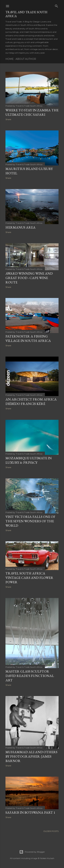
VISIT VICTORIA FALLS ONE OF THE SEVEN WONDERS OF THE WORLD (30, 521)
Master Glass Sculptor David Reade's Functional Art (30, 676)
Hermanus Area (20, 227)
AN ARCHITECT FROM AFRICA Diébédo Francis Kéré (31, 401)
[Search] (56, 5)
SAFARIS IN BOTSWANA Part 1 (30, 812)
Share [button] (8, 119)
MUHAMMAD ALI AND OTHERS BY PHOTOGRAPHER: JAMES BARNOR (31, 756)
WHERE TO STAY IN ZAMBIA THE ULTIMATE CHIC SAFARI (32, 112)
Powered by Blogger (32, 852)
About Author (26, 59)
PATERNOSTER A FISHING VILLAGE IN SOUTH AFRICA (28, 338)
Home (10, 59)
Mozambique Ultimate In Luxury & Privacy (29, 460)
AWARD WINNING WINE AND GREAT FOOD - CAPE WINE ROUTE (29, 278)
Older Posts (51, 831)
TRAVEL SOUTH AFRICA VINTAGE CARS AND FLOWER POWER (29, 578)
